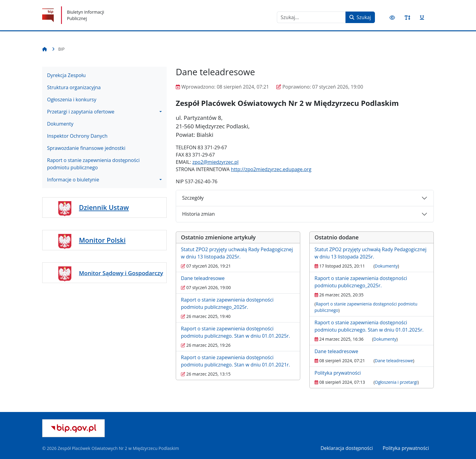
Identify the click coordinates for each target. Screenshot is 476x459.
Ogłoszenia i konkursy (72, 100)
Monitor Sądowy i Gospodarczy (121, 273)
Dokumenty (60, 124)
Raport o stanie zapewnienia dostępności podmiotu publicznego (93, 164)
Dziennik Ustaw (104, 207)
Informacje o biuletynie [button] (73, 180)
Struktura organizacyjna (74, 87)
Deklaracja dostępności (347, 448)
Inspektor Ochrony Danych (77, 136)
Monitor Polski (102, 240)
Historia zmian (198, 214)
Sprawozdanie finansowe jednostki (86, 148)
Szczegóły (193, 198)
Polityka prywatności (338, 373)
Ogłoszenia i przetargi (396, 382)
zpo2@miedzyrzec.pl (216, 162)
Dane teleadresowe (203, 278)
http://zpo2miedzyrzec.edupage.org (271, 169)
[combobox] (311, 17)
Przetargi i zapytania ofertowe (81, 112)
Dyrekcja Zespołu (66, 75)
